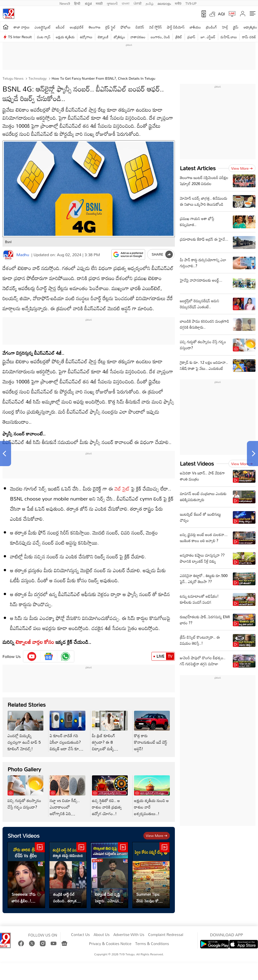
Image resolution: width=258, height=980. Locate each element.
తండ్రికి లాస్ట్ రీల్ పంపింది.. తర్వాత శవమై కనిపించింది (66, 898)
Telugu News (13, 78)
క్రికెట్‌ (179, 37)
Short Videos (24, 836)
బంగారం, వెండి (160, 37)
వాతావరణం (138, 37)
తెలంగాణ (94, 27)
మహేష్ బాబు (229, 37)
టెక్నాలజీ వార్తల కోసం (35, 642)
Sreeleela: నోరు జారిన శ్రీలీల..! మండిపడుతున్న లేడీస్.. (24, 898)
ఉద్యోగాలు (86, 37)
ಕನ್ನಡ (88, 3)
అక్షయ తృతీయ (65, 37)
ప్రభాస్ (191, 37)
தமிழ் (150, 3)
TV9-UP (191, 3)
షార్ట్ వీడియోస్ (176, 27)
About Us (102, 935)
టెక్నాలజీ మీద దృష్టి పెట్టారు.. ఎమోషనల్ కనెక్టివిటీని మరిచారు (108, 898)
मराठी (99, 3)
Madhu (23, 255)
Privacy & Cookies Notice (110, 944)
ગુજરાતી (112, 3)
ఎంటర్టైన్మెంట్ (43, 27)
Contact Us (80, 935)
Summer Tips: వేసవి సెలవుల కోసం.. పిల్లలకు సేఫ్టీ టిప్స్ (151, 898)
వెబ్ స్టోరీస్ (156, 27)
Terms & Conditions (152, 944)
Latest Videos (197, 463)
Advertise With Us (129, 935)
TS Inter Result (20, 37)
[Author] (8, 255)
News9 (65, 3)
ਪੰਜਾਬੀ (138, 3)
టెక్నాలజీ (103, 37)
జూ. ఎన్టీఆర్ (208, 37)
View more (157, 836)
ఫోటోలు (126, 27)
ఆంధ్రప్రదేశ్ (77, 27)
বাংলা (126, 3)
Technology (37, 78)
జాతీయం (195, 27)
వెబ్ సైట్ (121, 488)
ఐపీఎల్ (60, 27)
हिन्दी (78, 3)
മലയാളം (164, 3)
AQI (221, 14)
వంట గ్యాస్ (44, 37)
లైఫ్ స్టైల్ (111, 27)
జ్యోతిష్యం (119, 37)
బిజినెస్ (140, 27)
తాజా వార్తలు (22, 27)
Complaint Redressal (166, 935)
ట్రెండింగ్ (212, 27)
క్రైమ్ (236, 27)
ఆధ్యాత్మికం (250, 27)
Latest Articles (198, 168)
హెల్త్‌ (225, 27)
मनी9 (178, 3)
